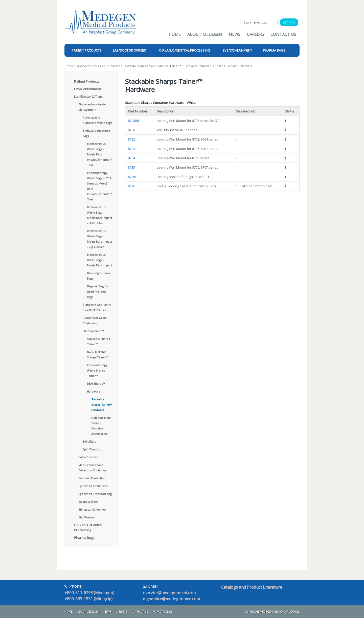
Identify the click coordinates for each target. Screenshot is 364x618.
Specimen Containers (93, 486)
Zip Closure (86, 517)
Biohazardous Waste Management (131, 66)
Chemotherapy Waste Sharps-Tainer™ (97, 370)
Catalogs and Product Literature (252, 587)
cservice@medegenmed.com (169, 593)
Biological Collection (92, 509)
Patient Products (87, 81)
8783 (131, 149)
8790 (131, 186)
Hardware (191, 66)
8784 (131, 158)
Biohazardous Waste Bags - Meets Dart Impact (99, 260)
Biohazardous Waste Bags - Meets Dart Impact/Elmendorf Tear (99, 154)
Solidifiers (89, 441)
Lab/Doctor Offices (89, 66)
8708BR (133, 121)
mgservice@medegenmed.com (171, 599)
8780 (131, 130)
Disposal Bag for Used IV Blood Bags (98, 292)
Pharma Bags (84, 538)
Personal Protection (92, 478)
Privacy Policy (162, 612)
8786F (132, 177)
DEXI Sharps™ (96, 384)
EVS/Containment (87, 89)
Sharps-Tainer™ (170, 66)
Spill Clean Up (92, 449)
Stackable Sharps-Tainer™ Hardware (102, 405)
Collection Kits (88, 457)
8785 (131, 167)
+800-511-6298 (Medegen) (89, 593)
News (235, 34)
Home (175, 34)
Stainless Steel (88, 502)
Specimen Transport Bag (95, 494)
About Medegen (205, 34)
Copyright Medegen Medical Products (272, 612)
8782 (131, 139)
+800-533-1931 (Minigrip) (88, 599)
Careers (255, 34)
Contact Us (283, 34)
